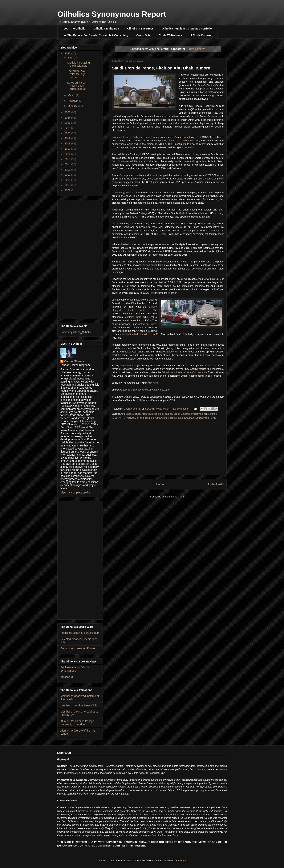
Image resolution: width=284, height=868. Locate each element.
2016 (68, 154)
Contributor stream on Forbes (78, 648)
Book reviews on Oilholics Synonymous (76, 669)
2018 (68, 143)
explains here (133, 317)
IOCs (115, 418)
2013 (68, 170)
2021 (68, 128)
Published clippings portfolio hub (80, 633)
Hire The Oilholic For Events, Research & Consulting (95, 35)
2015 (68, 159)
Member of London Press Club (79, 705)
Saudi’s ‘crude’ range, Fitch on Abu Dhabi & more (161, 68)
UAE (213, 418)
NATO (122, 418)
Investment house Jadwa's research (132, 137)
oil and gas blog (145, 418)
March (72, 95)
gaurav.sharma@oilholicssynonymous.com (146, 390)
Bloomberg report (132, 365)
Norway (131, 418)
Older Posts (216, 484)
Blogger (182, 860)
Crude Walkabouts (170, 35)
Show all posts (196, 49)
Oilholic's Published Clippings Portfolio (187, 29)
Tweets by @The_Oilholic (76, 332)
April (71, 58)
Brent (177, 414)
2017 (68, 149)
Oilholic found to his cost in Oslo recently (184, 372)
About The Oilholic (73, 29)
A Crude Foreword (202, 35)
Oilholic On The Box (106, 29)
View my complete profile (75, 493)
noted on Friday (148, 324)
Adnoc (137, 414)
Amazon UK (68, 677)
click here (153, 383)
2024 (68, 118)
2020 (68, 133)
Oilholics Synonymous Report (112, 14)
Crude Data (143, 35)
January (73, 106)
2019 (68, 138)
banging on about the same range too (177, 141)
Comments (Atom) (175, 497)
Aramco (146, 414)
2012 (68, 175)
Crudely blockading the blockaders (78, 64)
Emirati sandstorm (191, 414)
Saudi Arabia (202, 418)
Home (160, 484)
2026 (68, 53)
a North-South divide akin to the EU (140, 334)
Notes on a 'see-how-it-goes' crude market (77, 86)
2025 (68, 112)
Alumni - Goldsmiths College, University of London (78, 723)
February (73, 101)
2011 (68, 180)
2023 (68, 123)
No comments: (182, 409)
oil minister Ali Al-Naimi (130, 161)
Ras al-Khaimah (185, 418)
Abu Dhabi (126, 414)
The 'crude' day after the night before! (77, 74)
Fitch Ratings (209, 414)
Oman (159, 418)
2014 (68, 164)
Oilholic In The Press (140, 29)
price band (169, 418)
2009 (68, 190)
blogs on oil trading (162, 414)
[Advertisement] (168, 449)
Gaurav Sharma (74, 361)
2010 (68, 185)
